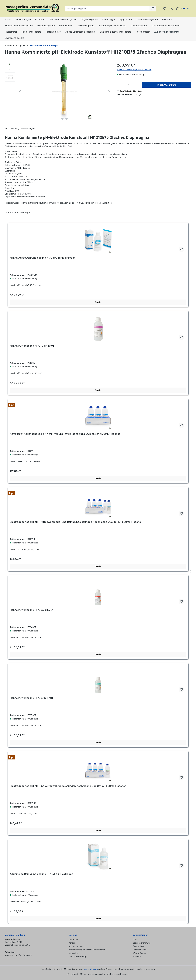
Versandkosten (140, 950)
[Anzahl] (129, 85)
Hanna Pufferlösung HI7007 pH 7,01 (31, 698)
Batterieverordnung (142, 943)
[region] (58, 92)
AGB (135, 939)
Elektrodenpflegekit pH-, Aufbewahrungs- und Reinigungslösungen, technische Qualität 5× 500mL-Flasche (75, 522)
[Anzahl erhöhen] (138, 85)
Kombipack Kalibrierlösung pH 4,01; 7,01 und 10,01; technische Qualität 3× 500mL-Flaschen (65, 434)
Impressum (74, 939)
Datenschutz (138, 946)
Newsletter (74, 953)
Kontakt (72, 943)
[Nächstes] (109, 92)
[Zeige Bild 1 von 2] (62, 119)
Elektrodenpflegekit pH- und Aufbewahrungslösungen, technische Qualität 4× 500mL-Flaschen (68, 786)
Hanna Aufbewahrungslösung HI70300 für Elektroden (43, 258)
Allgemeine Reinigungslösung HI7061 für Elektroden (41, 874)
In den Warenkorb (167, 85)
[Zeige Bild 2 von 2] (67, 119)
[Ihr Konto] (171, 8)
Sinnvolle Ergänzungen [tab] (18, 213)
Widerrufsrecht (140, 953)
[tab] (12, 129)
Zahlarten (137, 957)
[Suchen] (153, 9)
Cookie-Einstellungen (78, 957)
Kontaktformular (76, 946)
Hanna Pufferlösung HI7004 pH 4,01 (32, 610)
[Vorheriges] (20, 92)
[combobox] (107, 9)
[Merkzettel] (165, 8)
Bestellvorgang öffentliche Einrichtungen (87, 950)
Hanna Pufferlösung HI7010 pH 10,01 (32, 346)
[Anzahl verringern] (120, 85)
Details (98, 302)
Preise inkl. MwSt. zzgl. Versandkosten (134, 69)
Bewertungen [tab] (28, 128)
